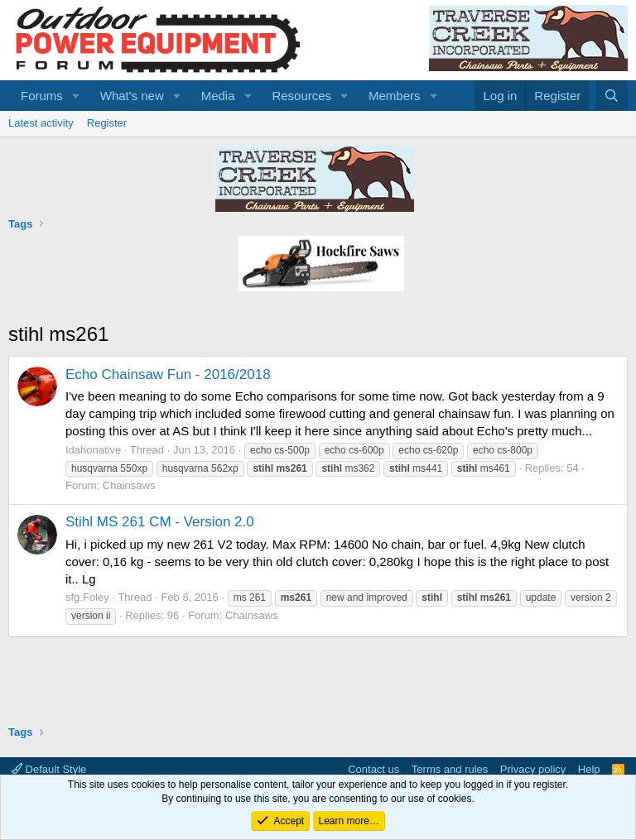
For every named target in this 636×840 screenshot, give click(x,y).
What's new (132, 96)
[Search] (612, 96)
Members (395, 96)
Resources (301, 96)
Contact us (373, 769)
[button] (76, 96)
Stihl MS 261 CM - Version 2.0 (160, 522)
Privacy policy (533, 769)
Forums (42, 96)
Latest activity (41, 123)
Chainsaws (129, 485)
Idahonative (93, 450)
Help (589, 769)
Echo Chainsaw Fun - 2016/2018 (168, 374)
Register (107, 123)
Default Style (49, 769)
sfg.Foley (87, 597)
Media (218, 96)
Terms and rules (450, 769)
